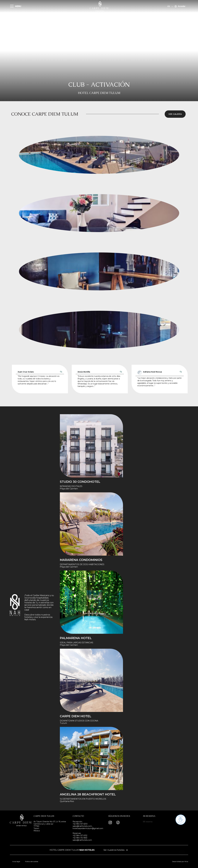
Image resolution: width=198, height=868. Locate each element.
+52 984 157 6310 (80, 824)
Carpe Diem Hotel (76, 716)
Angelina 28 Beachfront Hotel (88, 794)
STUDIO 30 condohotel (80, 482)
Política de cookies (32, 861)
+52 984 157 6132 (80, 835)
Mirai (186, 861)
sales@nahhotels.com (82, 840)
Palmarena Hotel (76, 638)
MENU (18, 6)
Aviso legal (16, 861)
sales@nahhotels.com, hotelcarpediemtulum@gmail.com (88, 827)
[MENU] (12, 6)
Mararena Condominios (81, 560)
